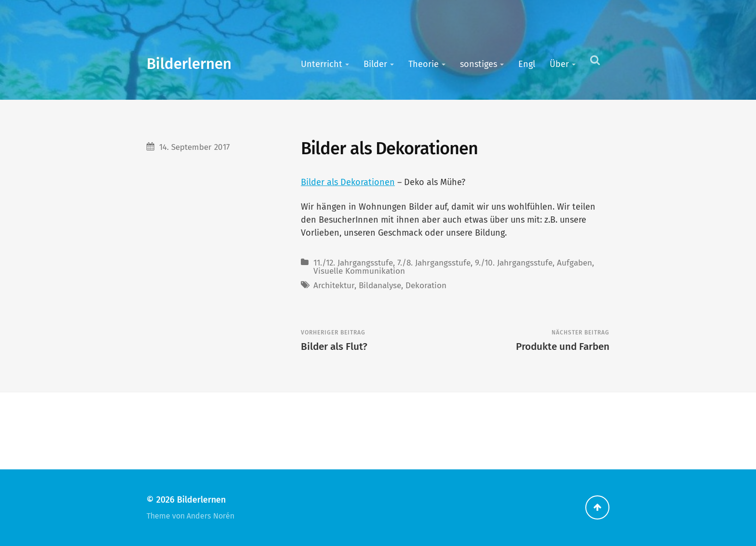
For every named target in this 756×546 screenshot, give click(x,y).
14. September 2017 (195, 147)
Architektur (334, 286)
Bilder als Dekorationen (348, 182)
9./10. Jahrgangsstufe (514, 263)
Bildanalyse (380, 286)
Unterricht (322, 64)
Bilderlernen (189, 64)
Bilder (375, 64)
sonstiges (479, 64)
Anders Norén (210, 516)
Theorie (424, 64)
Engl (527, 64)
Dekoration (426, 286)
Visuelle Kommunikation (359, 271)
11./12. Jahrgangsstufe (353, 263)
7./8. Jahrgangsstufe (434, 263)
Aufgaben (574, 263)
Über (559, 64)
